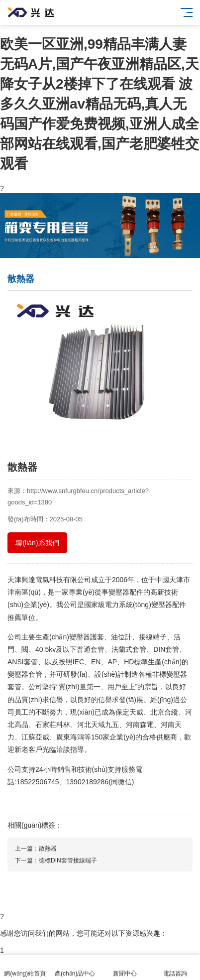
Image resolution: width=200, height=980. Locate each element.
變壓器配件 (126, 592)
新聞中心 (125, 968)
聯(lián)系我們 (37, 543)
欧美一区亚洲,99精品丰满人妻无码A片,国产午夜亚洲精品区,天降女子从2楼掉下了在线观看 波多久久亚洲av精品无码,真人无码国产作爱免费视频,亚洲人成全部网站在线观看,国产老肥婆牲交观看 (100, 104)
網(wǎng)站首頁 (25, 968)
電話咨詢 (175, 968)
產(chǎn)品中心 (75, 968)
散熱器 (48, 849)
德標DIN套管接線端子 (68, 860)
